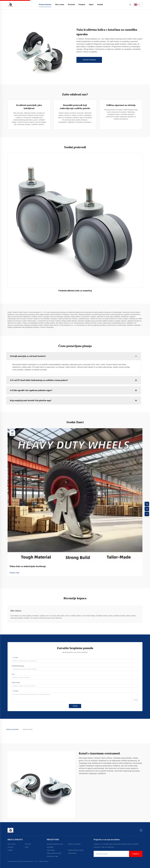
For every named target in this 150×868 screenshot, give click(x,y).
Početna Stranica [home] (45, 5)
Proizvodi (71, 5)
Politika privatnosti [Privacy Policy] (44, 861)
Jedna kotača (72, 853)
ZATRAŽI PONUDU (89, 60)
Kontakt (100, 5)
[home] (10, 4)
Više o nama (60, 5)
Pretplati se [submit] (136, 854)
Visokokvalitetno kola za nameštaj (75, 291)
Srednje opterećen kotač (76, 850)
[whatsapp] (141, 830)
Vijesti (91, 5)
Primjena (82, 5)
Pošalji (75, 706)
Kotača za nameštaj (74, 844)
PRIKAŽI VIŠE (14, 573)
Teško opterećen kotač (54, 853)
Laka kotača (51, 850)
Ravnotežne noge (52, 856)
